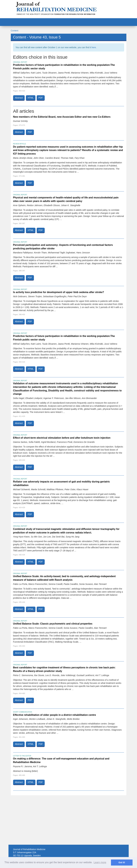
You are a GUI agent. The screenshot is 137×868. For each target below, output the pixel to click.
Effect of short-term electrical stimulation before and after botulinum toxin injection (62, 438)
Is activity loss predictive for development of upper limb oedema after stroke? (59, 292)
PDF (41, 98)
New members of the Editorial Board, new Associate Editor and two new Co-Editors (62, 117)
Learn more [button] (100, 862)
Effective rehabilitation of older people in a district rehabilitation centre (55, 715)
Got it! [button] (122, 862)
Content (15, 31)
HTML (31, 98)
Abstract (19, 98)
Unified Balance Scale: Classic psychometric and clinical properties (53, 624)
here (94, 47)
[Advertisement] (69, 820)
